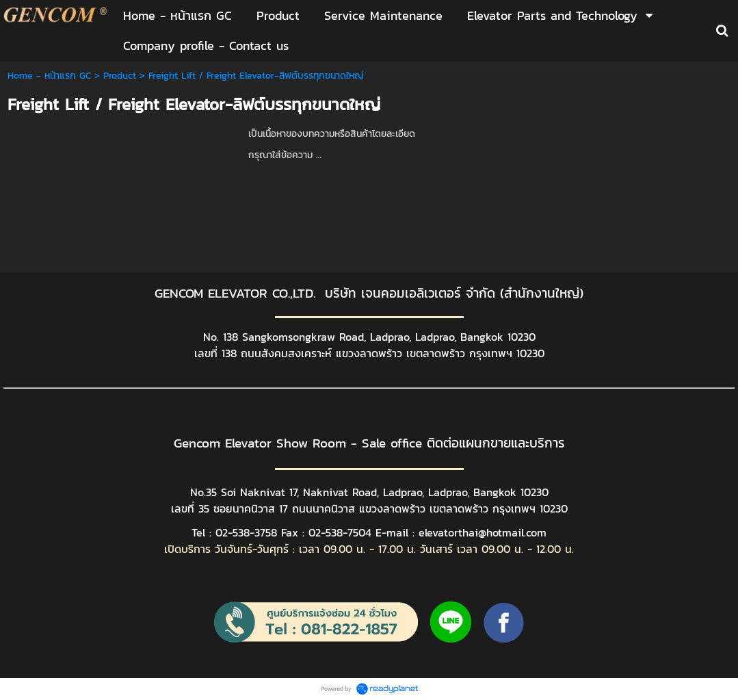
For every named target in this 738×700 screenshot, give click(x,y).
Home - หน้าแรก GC (49, 76)
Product (120, 76)
